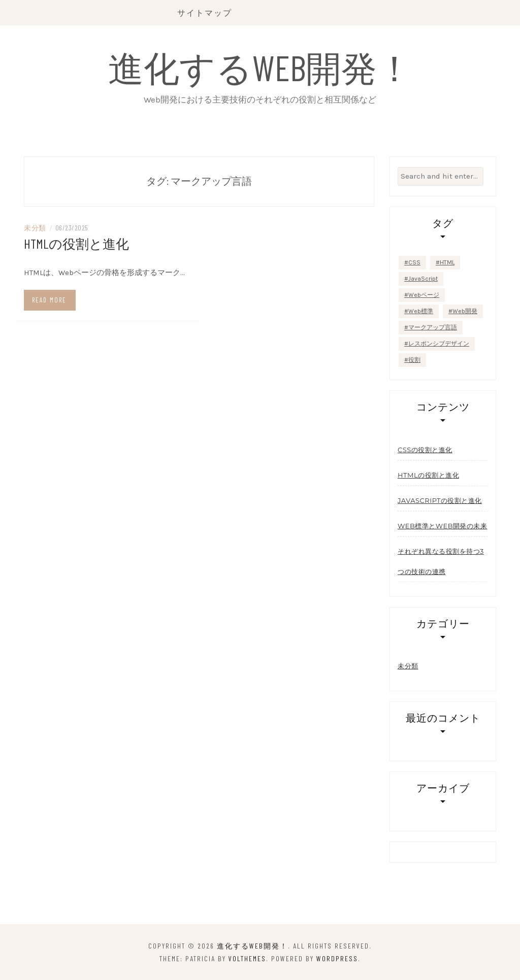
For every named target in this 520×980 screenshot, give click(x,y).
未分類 (35, 228)
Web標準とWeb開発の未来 (443, 526)
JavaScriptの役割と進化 (440, 500)
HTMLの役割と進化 (76, 243)
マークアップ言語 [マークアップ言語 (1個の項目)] (433, 327)
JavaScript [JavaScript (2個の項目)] (423, 279)
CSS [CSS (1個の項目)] (414, 262)
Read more (49, 300)
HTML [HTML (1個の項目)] (447, 262)
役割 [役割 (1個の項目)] (414, 360)
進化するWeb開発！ (260, 67)
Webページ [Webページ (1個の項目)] (424, 295)
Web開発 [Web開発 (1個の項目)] (465, 311)
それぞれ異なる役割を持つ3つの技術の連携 (441, 561)
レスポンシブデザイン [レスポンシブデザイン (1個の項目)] (439, 344)
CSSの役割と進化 (425, 450)
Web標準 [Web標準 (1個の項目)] (421, 311)
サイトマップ (205, 12)
